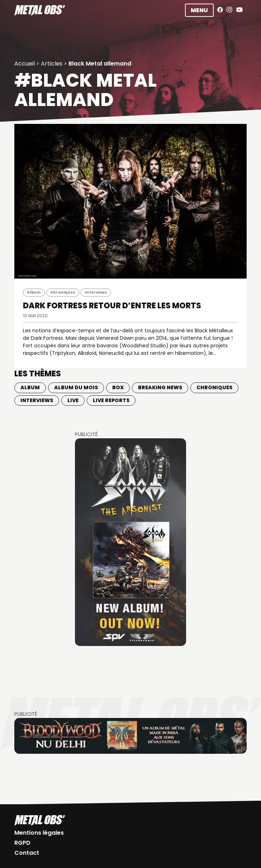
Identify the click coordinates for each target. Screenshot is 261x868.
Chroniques (63, 292)
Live (73, 400)
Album (34, 292)
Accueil (25, 64)
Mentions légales (39, 833)
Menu (199, 10)
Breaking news (160, 387)
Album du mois (76, 387)
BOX (118, 387)
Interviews (96, 292)
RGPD (22, 843)
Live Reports (111, 400)
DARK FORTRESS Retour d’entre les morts (112, 306)
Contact (27, 853)
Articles (52, 64)
